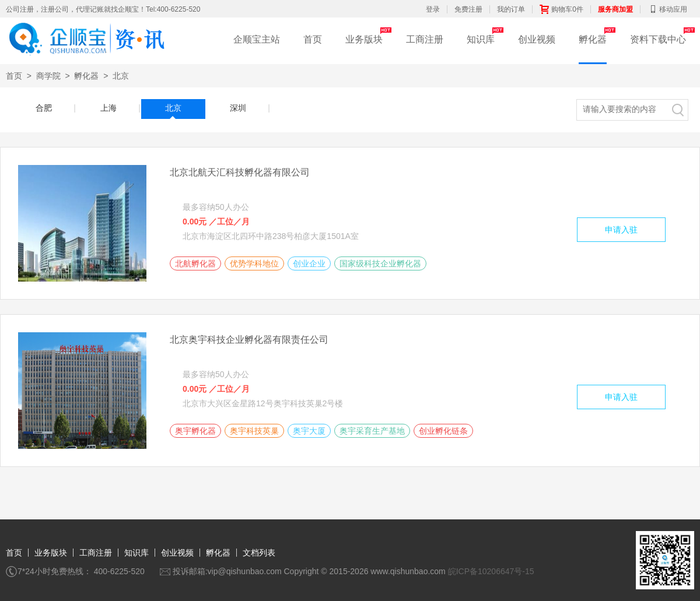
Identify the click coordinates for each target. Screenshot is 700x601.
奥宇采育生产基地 (372, 431)
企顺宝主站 (257, 39)
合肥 (53, 108)
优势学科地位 (254, 263)
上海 (118, 108)
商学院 (48, 76)
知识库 (481, 39)
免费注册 (468, 9)
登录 (433, 9)
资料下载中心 (658, 39)
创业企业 (309, 263)
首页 (313, 39)
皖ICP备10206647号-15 (491, 571)
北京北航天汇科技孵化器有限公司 (240, 172)
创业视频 (537, 39)
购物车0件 (561, 9)
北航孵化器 (195, 263)
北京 (121, 76)
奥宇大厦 (309, 431)
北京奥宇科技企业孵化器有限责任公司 (249, 340)
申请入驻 (621, 230)
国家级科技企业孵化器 (380, 263)
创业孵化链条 (443, 431)
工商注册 (425, 39)
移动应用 (667, 9)
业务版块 (364, 39)
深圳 (247, 108)
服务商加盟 (615, 9)
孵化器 (593, 39)
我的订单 (511, 9)
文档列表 (259, 553)
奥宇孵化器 (195, 431)
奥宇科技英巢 (254, 431)
